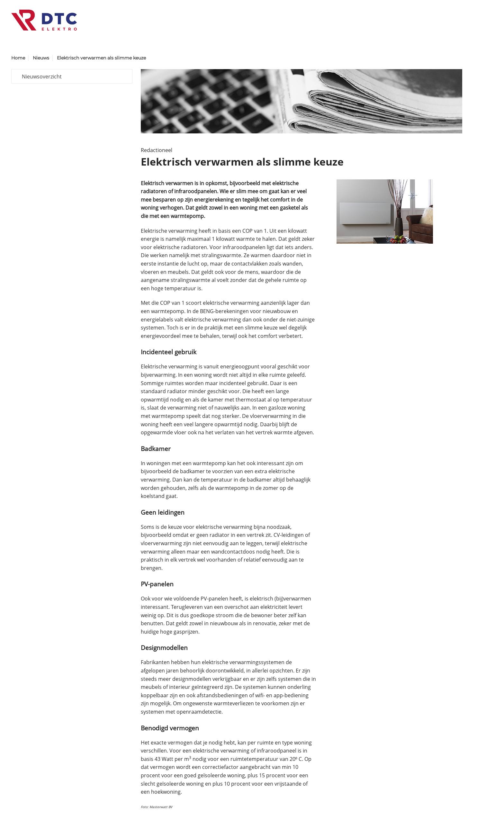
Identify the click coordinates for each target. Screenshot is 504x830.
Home (18, 58)
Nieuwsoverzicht (42, 77)
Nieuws (41, 58)
